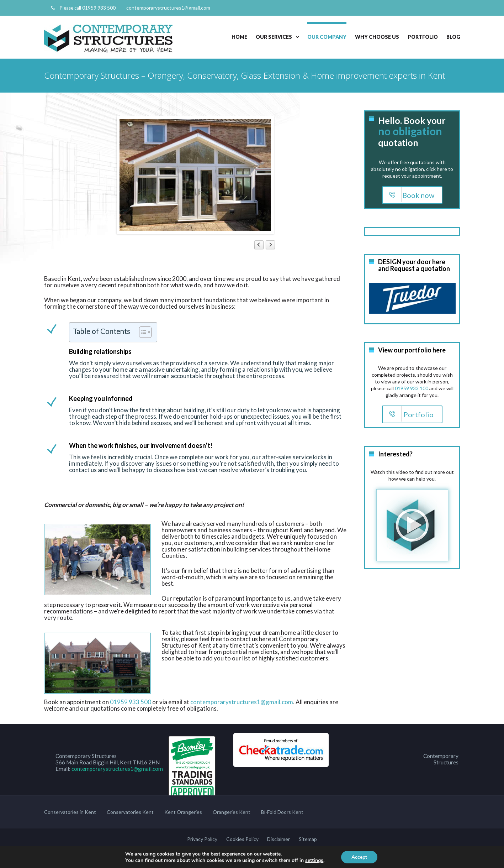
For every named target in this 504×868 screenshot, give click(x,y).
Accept (359, 857)
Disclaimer (278, 839)
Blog (453, 37)
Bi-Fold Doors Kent (282, 812)
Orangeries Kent (232, 812)
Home (239, 37)
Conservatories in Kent (70, 812)
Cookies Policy (242, 839)
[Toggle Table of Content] (142, 332)
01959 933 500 (99, 8)
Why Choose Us (377, 37)
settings (314, 860)
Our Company (327, 37)
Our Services (274, 37)
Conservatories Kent (130, 812)
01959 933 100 (412, 388)
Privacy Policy (203, 839)
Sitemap (307, 839)
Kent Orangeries (183, 812)
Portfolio (423, 37)
